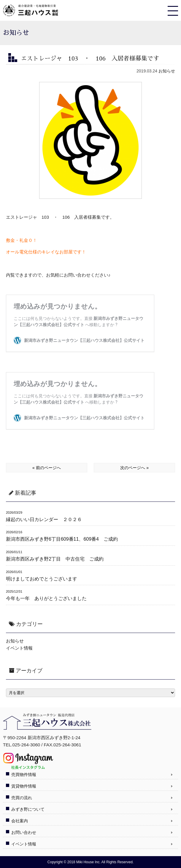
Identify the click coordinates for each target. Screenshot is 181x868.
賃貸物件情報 (24, 786)
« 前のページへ (47, 468)
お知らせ (167, 71)
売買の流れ (22, 798)
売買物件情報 (24, 775)
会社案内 (20, 821)
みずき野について (28, 809)
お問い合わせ (24, 832)
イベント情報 (19, 648)
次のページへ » (134, 468)
